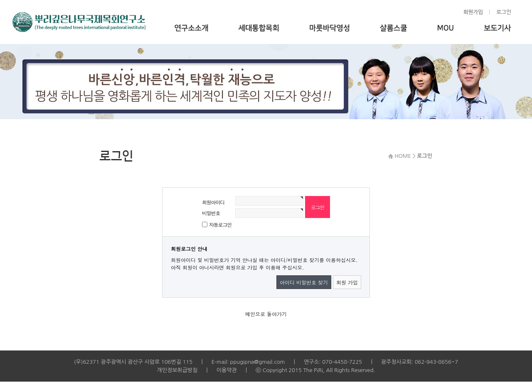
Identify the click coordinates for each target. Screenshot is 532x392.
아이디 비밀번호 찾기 (304, 282)
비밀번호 (211, 213)
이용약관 (227, 370)
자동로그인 (220, 224)
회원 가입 (347, 282)
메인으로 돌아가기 (266, 314)
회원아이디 (213, 202)
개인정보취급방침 (177, 370)
